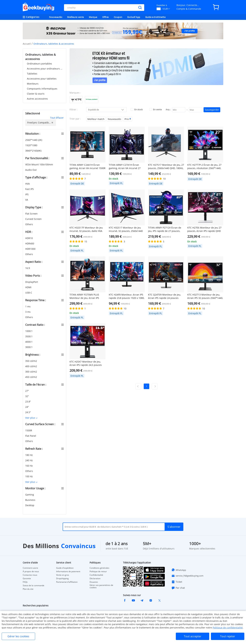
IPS (27, 194)
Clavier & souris (36, 94)
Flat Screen (32, 214)
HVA (28, 184)
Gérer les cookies (18, 636)
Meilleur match (96, 119)
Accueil (27, 44)
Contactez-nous (30, 575)
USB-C (29, 293)
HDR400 (30, 243)
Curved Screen (34, 219)
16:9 (28, 268)
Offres (106, 17)
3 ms (28, 312)
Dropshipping (62, 579)
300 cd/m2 (31, 372)
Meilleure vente (76, 17)
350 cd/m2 (31, 361)
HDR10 (29, 238)
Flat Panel (31, 436)
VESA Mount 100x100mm (39, 164)
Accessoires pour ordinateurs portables (45, 69)
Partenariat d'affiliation (67, 582)
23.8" (28, 402)
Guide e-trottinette (155, 17)
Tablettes (32, 74)
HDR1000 (31, 249)
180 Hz (29, 455)
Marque (93, 17)
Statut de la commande (34, 586)
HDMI (29, 287)
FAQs (25, 582)
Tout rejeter (228, 636)
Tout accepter (193, 636)
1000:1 (29, 331)
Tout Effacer (57, 118)
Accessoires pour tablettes (42, 79)
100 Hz (29, 476)
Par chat (178, 588)
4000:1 (29, 342)
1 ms (28, 306)
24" (27, 407)
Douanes (94, 582)
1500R (29, 430)
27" (27, 391)
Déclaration (95, 579)
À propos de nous (31, 571)
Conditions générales (99, 568)
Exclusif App (134, 17)
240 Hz (29, 460)
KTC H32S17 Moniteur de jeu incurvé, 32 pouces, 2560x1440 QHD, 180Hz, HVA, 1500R (126, 229)
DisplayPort (32, 282)
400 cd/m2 (31, 366)
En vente (156, 109)
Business (31, 500)
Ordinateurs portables (39, 64)
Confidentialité (96, 575)
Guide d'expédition (65, 568)
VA (27, 200)
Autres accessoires (37, 99)
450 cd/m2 (31, 377)
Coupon (118, 17)
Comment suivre (30, 568)
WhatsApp (179, 570)
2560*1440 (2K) (34, 140)
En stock (137, 109)
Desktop (30, 505)
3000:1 (29, 347)
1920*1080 (32, 145)
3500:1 (29, 336)
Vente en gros (63, 575)
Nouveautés (56, 17)
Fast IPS (30, 189)
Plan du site (28, 589)
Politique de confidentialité (228, 628)
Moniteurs (33, 84)
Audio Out (31, 170)
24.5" (28, 412)
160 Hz (29, 466)
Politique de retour (98, 571)
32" (27, 396)
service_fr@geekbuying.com (187, 576)
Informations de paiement (68, 571)
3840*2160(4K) (34, 151)
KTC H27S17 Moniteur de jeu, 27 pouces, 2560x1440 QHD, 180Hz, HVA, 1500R (166, 167)
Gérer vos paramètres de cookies (101, 586)
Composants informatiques (42, 89)
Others (29, 224)
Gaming (30, 495)
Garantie (27, 579)
